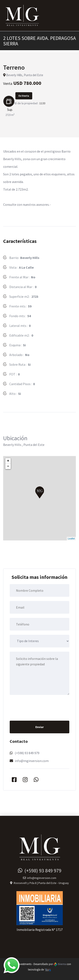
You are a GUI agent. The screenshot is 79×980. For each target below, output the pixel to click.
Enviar (40, 727)
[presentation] (42, 707)
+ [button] (8, 461)
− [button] (8, 466)
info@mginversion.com (32, 761)
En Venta (24, 96)
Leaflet (71, 539)
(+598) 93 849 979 (27, 753)
